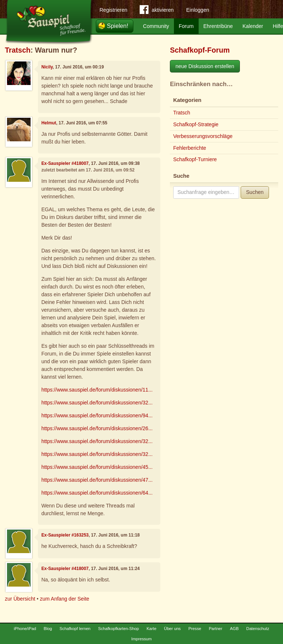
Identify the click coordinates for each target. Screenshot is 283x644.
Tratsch (18, 50)
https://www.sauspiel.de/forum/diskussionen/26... (97, 428)
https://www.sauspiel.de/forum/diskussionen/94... (97, 415)
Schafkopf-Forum (200, 50)
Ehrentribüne (218, 26)
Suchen (255, 192)
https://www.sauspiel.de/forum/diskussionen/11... (97, 390)
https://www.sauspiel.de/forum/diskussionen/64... (97, 493)
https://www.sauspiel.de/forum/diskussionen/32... (97, 403)
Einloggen (198, 10)
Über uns (172, 629)
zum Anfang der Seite (64, 599)
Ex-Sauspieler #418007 (65, 163)
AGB (234, 629)
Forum (186, 26)
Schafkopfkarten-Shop (118, 629)
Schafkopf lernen (75, 629)
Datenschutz (258, 629)
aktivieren (157, 11)
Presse (195, 629)
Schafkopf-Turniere (195, 159)
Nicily (47, 67)
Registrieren (113, 10)
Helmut (49, 123)
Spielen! (118, 26)
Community (156, 26)
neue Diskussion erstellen (205, 66)
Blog (48, 629)
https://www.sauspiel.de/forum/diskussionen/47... (97, 480)
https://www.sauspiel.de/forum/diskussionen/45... (97, 467)
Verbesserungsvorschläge (203, 136)
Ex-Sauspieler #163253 (65, 535)
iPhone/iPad (25, 629)
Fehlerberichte (190, 148)
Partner (216, 629)
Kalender (253, 26)
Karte (152, 629)
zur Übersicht (20, 599)
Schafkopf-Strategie (196, 124)
